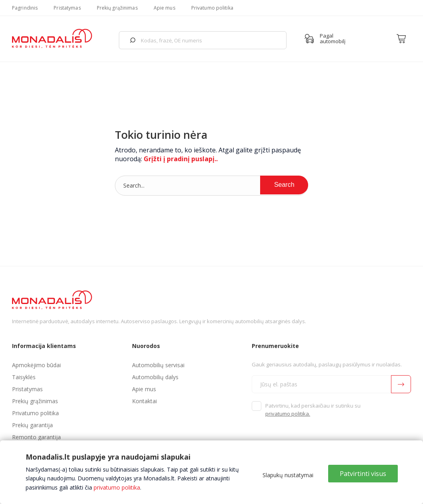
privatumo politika (117, 487)
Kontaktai (144, 401)
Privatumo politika (212, 8)
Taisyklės (24, 377)
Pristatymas (67, 8)
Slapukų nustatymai (288, 475)
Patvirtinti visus (363, 474)
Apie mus (164, 8)
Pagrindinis (25, 8)
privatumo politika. (288, 414)
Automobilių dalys (155, 377)
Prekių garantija (32, 425)
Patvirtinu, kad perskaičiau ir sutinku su (313, 410)
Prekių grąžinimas (117, 8)
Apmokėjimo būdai (36, 365)
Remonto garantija (36, 437)
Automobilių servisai (158, 365)
